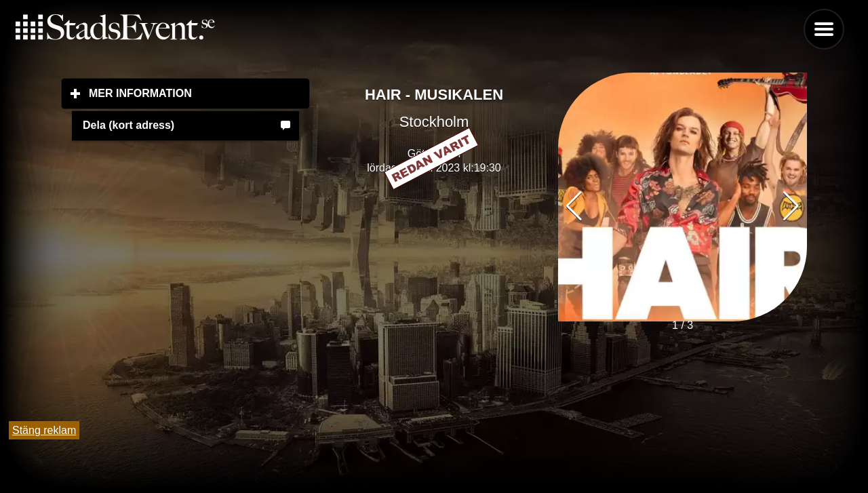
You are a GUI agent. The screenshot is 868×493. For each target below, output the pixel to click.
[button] (791, 206)
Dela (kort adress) (129, 125)
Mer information (199, 93)
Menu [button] (824, 29)
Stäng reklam (44, 430)
